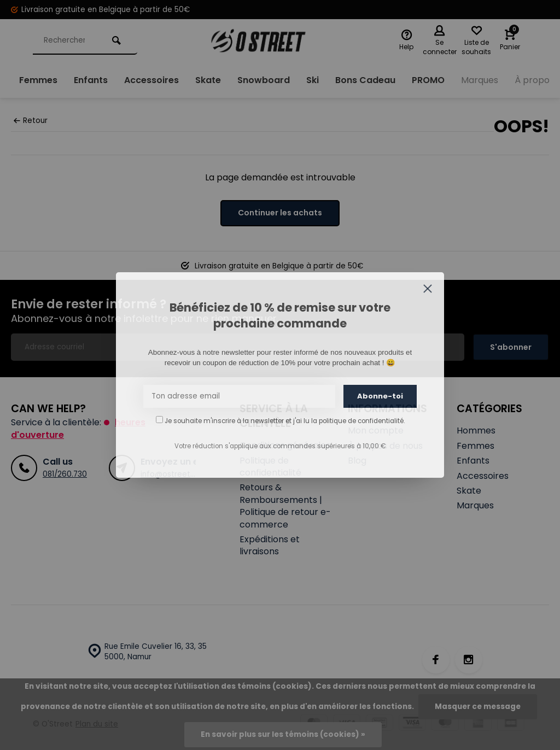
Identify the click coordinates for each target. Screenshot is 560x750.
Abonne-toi (380, 396)
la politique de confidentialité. (358, 421)
